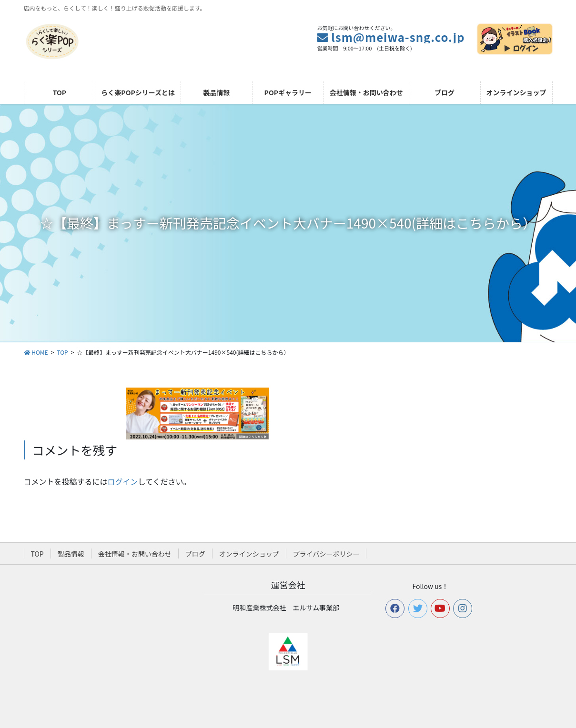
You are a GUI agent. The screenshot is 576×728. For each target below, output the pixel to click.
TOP (37, 554)
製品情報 (71, 554)
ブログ (195, 554)
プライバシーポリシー (326, 554)
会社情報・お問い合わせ (135, 554)
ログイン (123, 481)
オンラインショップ (249, 554)
